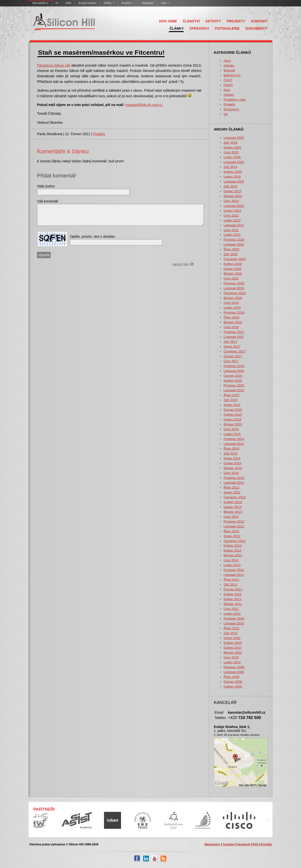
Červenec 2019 (235, 293)
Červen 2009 (233, 682)
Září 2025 (230, 143)
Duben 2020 (232, 269)
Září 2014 (230, 453)
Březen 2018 (233, 322)
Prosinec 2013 (234, 478)
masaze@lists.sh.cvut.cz (144, 105)
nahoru (177, 264)
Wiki (68, 3)
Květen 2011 (233, 594)
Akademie (147, 3)
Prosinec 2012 (234, 522)
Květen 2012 (233, 546)
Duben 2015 (232, 419)
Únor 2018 (231, 327)
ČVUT (228, 80)
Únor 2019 (231, 303)
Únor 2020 (231, 278)
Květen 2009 (233, 687)
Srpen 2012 (232, 536)
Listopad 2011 (234, 575)
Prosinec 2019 (234, 283)
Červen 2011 (233, 589)
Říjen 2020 (231, 249)
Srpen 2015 (232, 405)
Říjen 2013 (231, 487)
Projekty (128, 3)
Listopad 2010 (234, 623)
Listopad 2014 (234, 444)
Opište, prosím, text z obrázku (93, 237)
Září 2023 (230, 186)
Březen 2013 (233, 512)
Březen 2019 (233, 298)
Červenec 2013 (235, 497)
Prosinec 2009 (234, 667)
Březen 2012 (233, 555)
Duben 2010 (232, 648)
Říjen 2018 (231, 317)
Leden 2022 (232, 220)
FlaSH (228, 85)
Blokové (229, 70)
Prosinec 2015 (234, 385)
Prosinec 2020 (234, 240)
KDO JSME (168, 21)
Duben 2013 (232, 507)
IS (57, 3)
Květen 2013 (233, 502)
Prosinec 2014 (234, 439)
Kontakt (266, 844)
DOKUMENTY (256, 28)
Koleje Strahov (87, 3)
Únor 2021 (231, 230)
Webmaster (212, 844)
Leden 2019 (232, 308)
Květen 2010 (233, 643)
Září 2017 (230, 342)
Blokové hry (232, 75)
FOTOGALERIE (227, 28)
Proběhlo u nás (235, 100)
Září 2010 (230, 633)
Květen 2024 (233, 172)
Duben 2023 (232, 191)
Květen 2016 (233, 381)
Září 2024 (230, 167)
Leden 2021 (232, 235)
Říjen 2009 (231, 677)
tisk (186, 264)
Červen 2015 (233, 410)
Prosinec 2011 (234, 570)
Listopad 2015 (234, 390)
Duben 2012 (232, 550)
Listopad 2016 (234, 371)
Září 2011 (230, 584)
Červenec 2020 (235, 259)
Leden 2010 (232, 662)
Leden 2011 (232, 614)
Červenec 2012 (235, 541)
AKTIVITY (213, 21)
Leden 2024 (232, 177)
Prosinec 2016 (234, 366)
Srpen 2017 (232, 346)
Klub (227, 90)
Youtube (228, 844)
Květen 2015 (233, 415)
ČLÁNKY (177, 28)
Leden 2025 (232, 157)
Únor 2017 (231, 361)
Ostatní (229, 95)
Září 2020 (230, 254)
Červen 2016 (233, 376)
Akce (165, 3)
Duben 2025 (232, 147)
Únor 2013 (231, 517)
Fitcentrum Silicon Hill (54, 65)
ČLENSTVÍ (191, 21)
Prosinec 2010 (234, 618)
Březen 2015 (233, 424)
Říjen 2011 (231, 580)
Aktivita (229, 66)
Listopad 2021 (234, 225)
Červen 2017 (233, 356)
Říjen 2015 (231, 395)
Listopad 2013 (234, 483)
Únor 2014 (231, 473)
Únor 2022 (231, 215)
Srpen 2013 (232, 492)
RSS (256, 844)
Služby (109, 3)
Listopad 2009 (234, 672)
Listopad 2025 (234, 138)
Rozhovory (231, 109)
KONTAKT (259, 21)
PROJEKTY (236, 21)
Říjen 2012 (231, 531)
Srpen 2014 (232, 458)
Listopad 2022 (234, 206)
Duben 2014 (232, 463)
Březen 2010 (233, 653)
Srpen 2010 (232, 638)
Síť (226, 114)
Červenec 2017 (235, 351)
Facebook (243, 844)
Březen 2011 (233, 604)
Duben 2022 (232, 211)
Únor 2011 (231, 609)
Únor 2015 (231, 429)
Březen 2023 (233, 196)
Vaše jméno (46, 186)
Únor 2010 (231, 657)
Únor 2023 (231, 201)
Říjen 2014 (231, 449)
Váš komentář (47, 201)
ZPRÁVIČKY (199, 28)
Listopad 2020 (234, 244)
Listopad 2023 (234, 181)
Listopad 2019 (234, 288)
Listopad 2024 (234, 162)
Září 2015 (230, 400)
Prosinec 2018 (234, 312)
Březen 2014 (233, 468)
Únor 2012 (231, 560)
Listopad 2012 (234, 526)
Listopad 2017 (234, 337)
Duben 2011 (232, 599)
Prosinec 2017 (234, 332)
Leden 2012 (232, 565)
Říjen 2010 (231, 628)
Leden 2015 (232, 434)
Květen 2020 (233, 264)
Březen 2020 (233, 274)
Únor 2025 (231, 152)
